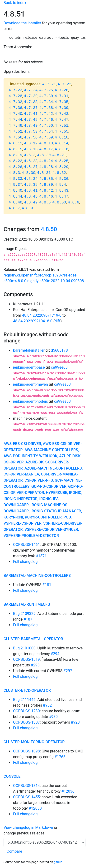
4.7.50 (46, 126)
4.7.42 (46, 114)
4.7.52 (15, 132)
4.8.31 (44, 173)
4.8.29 (61, 167)
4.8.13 (46, 143)
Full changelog (25, 562)
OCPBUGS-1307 (26, 722)
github (58, 862)
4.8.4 (60, 185)
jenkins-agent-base (29, 367)
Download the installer (22, 23)
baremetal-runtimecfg (27, 604)
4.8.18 (61, 149)
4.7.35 (61, 102)
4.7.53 (31, 132)
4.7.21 (49, 84)
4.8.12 (31, 143)
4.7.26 (61, 90)
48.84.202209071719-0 (42, 315)
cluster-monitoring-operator (34, 742)
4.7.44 (15, 120)
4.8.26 (15, 167)
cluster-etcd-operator (27, 690)
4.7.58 (31, 138)
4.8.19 (15, 155)
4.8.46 (46, 197)
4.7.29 (31, 96)
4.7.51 (61, 126)
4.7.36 (15, 108)
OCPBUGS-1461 (26, 545)
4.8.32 (59, 173)
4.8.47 (61, 197)
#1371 (41, 556)
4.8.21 (59, 155)
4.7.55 (61, 132)
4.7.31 (61, 96)
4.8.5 (45, 203)
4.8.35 (46, 179)
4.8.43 (61, 191)
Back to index (15, 3)
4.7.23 (15, 90)
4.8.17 (46, 149)
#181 (47, 585)
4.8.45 (31, 197)
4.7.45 (31, 120)
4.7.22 (65, 84)
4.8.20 (44, 155)
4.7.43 (61, 114)
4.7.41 (31, 114)
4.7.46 (46, 120)
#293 (35, 665)
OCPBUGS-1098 (26, 751)
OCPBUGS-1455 (26, 797)
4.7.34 (46, 102)
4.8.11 (15, 143)
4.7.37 (31, 108)
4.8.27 (31, 167)
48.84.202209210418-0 (33, 321)
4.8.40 (15, 191)
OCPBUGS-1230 (26, 711)
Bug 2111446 (24, 700)
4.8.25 (61, 161)
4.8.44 (15, 197)
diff (57, 321)
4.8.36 (61, 179)
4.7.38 (46, 108)
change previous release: (25, 833)
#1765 (60, 757)
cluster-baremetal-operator (33, 639)
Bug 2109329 (24, 614)
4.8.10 (61, 138)
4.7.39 (61, 108)
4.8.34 (31, 179)
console (12, 776)
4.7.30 (46, 96)
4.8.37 (15, 185)
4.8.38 (31, 185)
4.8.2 (30, 155)
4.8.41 (31, 191)
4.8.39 (46, 185)
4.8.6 (73, 203)
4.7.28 (15, 96)
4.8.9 (27, 208)
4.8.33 (15, 179)
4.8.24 (46, 161)
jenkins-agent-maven (30, 384)
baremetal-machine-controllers (37, 576)
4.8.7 (14, 208)
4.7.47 (61, 120)
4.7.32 (15, 102)
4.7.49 (31, 126)
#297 (68, 671)
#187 (28, 619)
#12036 (68, 791)
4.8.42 (46, 191)
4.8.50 (59, 203)
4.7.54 (46, 132)
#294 (55, 654)
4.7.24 (31, 90)
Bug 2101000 (24, 648)
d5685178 (59, 350)
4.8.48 (15, 203)
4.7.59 (46, 138)
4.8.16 (31, 149)
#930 (53, 717)
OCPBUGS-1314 (26, 786)
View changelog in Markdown (28, 827)
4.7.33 (31, 102)
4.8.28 (46, 167)
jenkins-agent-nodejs (30, 401)
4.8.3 (14, 173)
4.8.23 (31, 161)
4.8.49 (31, 203)
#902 (47, 705)
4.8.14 (61, 143)
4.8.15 (15, 149)
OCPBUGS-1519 (26, 659)
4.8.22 (15, 161)
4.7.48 (15, 126)
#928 (75, 722)
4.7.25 (46, 90)
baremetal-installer (29, 350)
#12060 (35, 808)
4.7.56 (15, 138)
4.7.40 (15, 114)
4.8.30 (28, 173)
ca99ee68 (59, 367)
